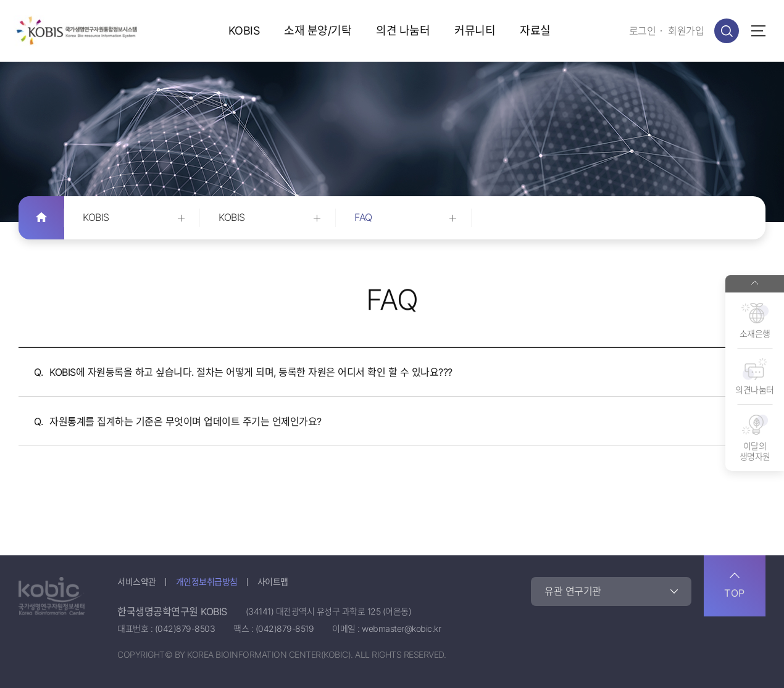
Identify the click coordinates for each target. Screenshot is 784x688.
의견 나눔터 (403, 31)
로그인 (643, 31)
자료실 (535, 31)
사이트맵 (273, 582)
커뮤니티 (475, 31)
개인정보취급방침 (207, 582)
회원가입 (686, 31)
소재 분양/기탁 (318, 31)
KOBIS (244, 31)
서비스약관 (137, 582)
